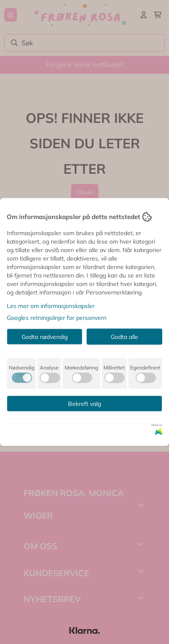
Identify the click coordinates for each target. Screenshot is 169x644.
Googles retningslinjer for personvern (57, 318)
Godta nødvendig (45, 337)
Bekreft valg (84, 404)
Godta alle (124, 337)
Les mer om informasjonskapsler (51, 306)
